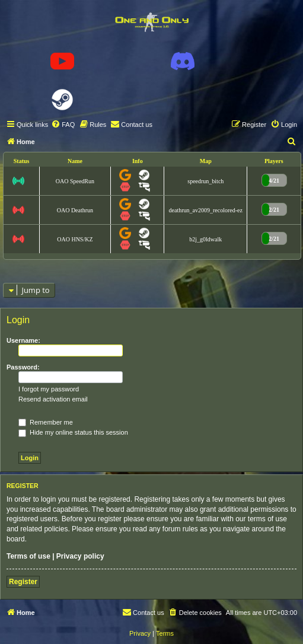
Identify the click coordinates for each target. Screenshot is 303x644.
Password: (23, 367)
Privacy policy (80, 556)
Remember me (46, 422)
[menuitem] (63, 125)
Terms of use (28, 556)
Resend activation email (53, 399)
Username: (23, 340)
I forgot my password (49, 389)
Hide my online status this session (73, 432)
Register (23, 582)
